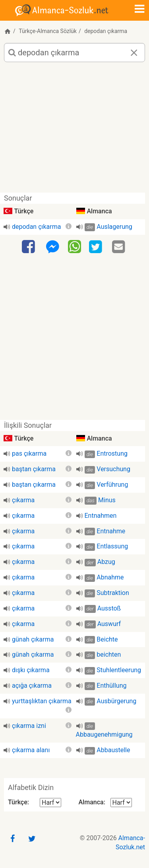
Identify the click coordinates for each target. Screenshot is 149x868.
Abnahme (110, 577)
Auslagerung (114, 227)
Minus (107, 500)
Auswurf (109, 624)
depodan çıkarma (36, 227)
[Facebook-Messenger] (52, 247)
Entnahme (111, 531)
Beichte (107, 639)
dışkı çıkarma (31, 670)
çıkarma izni (29, 726)
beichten (109, 654)
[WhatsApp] (74, 246)
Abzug (106, 562)
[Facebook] (29, 247)
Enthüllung (111, 686)
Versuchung (113, 469)
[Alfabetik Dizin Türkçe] (50, 803)
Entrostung (112, 454)
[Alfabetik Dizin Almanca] (121, 803)
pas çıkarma (29, 454)
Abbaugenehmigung (104, 734)
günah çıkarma (33, 639)
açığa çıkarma (32, 686)
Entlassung (112, 546)
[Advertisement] (74, 130)
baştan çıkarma (34, 469)
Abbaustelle (113, 750)
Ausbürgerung (116, 701)
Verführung (112, 485)
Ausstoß (109, 608)
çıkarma (23, 500)
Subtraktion (113, 593)
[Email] (120, 247)
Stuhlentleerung (119, 670)
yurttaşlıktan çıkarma (42, 701)
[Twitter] (97, 247)
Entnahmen (101, 516)
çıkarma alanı (31, 750)
